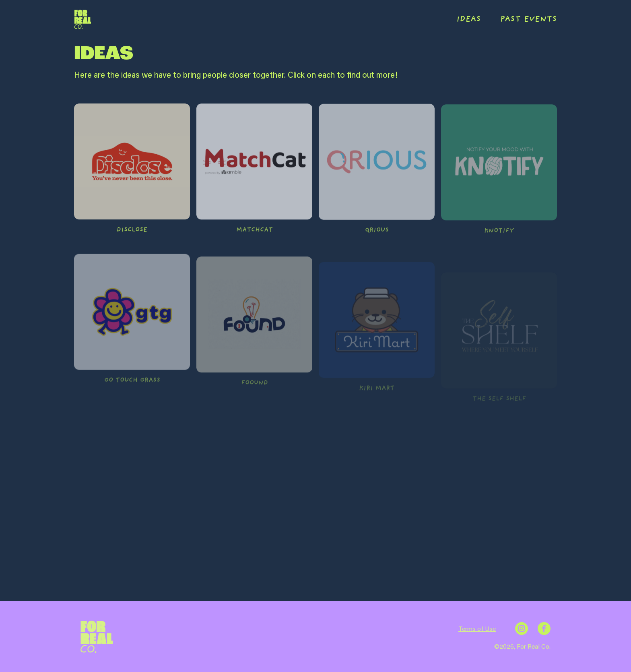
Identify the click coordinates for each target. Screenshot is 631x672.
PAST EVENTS (529, 19)
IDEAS (469, 19)
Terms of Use (477, 628)
